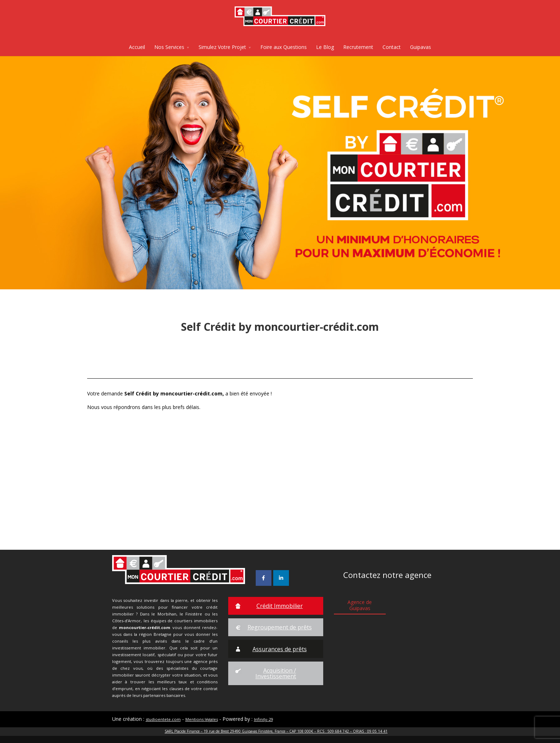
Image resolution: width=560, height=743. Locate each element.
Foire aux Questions (284, 47)
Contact (392, 47)
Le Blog (325, 47)
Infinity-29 (263, 719)
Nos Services (169, 47)
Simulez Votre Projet (222, 47)
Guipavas (421, 47)
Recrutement (358, 47)
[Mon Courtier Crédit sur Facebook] (264, 578)
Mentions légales (202, 719)
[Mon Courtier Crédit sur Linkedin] (281, 578)
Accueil (137, 47)
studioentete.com (163, 719)
